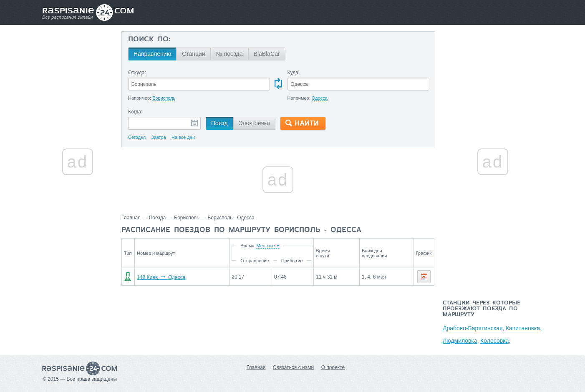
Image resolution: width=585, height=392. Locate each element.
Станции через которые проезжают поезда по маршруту (482, 309)
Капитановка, (524, 328)
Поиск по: (149, 40)
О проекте (333, 367)
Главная (131, 218)
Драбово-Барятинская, (473, 328)
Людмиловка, (461, 341)
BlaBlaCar (267, 54)
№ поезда (229, 54)
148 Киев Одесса (161, 277)
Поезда (158, 218)
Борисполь (187, 218)
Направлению (152, 54)
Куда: (294, 73)
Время (247, 246)
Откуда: (137, 73)
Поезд (219, 123)
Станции (194, 54)
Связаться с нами (293, 367)
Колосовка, (495, 341)
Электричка (254, 123)
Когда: (135, 112)
